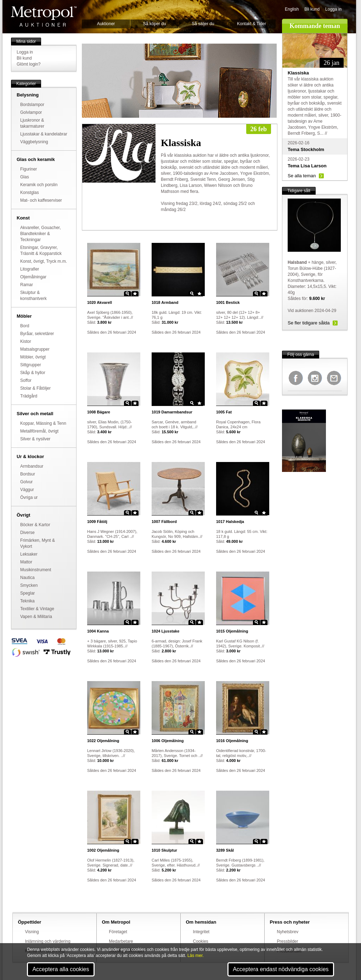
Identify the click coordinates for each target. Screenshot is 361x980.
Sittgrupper (31, 365)
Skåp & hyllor (33, 373)
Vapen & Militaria (36, 617)
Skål (225, 850)
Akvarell (100, 302)
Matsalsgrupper (35, 349)
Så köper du (155, 24)
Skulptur (164, 850)
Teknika (27, 601)
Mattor (26, 562)
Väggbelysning (34, 142)
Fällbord (164, 522)
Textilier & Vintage (37, 609)
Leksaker (29, 554)
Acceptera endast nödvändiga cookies (281, 969)
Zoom (128, 294)
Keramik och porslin (39, 185)
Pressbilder (288, 941)
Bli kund (312, 9)
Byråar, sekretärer (37, 334)
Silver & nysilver (35, 439)
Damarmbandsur (172, 412)
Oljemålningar (33, 277)
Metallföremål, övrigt (39, 431)
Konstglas (30, 193)
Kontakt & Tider (252, 24)
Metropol (44, 16)
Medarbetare (121, 941)
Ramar (27, 285)
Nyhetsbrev (288, 932)
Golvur (26, 482)
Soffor (26, 380)
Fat (224, 412)
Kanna (98, 631)
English (292, 9)
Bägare (99, 412)
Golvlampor (31, 112)
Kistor (26, 341)
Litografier (30, 269)
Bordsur (28, 474)
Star (135, 294)
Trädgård (29, 396)
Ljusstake (165, 631)
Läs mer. (196, 956)
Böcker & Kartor (35, 525)
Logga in (333, 9)
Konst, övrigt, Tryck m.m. (44, 261)
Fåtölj (97, 522)
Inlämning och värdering (48, 941)
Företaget (118, 932)
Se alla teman (302, 176)
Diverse (27, 533)
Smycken (29, 585)
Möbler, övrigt (33, 357)
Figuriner (29, 169)
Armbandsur (32, 466)
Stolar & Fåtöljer (35, 388)
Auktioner (106, 24)
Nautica (27, 578)
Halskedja (230, 522)
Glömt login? (29, 64)
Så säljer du (203, 24)
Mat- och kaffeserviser (41, 200)
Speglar (27, 593)
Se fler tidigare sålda (309, 323)
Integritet (201, 932)
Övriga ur (29, 497)
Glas (25, 177)
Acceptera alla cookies (61, 969)
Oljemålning (232, 631)
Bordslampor (32, 105)
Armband (165, 302)
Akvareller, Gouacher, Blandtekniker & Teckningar (41, 234)
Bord (25, 326)
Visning (32, 932)
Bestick (228, 302)
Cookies (201, 941)
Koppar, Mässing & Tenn (43, 423)
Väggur (27, 490)
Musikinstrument (36, 570)
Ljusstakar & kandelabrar (44, 134)
